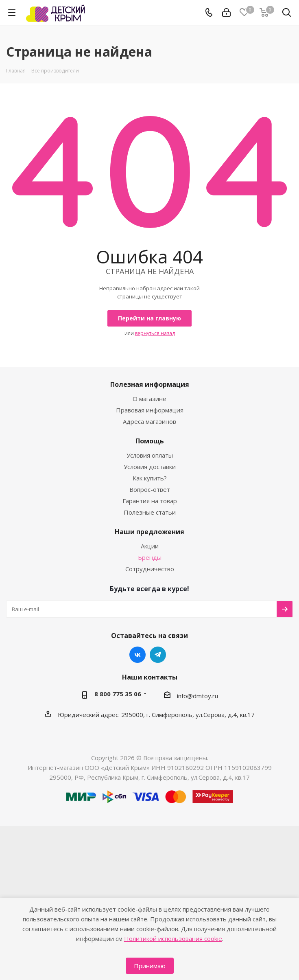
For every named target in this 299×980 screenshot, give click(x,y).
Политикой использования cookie (173, 938)
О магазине (149, 399)
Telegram (158, 655)
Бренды (150, 557)
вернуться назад (155, 333)
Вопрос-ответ (150, 489)
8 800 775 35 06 (118, 694)
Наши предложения (149, 532)
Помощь (150, 441)
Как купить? (150, 478)
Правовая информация (150, 410)
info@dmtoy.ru (198, 696)
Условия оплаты (150, 455)
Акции (150, 546)
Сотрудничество (150, 569)
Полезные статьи (150, 512)
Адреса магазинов (149, 421)
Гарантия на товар (150, 501)
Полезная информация (150, 384)
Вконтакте (137, 655)
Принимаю (150, 966)
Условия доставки (150, 467)
